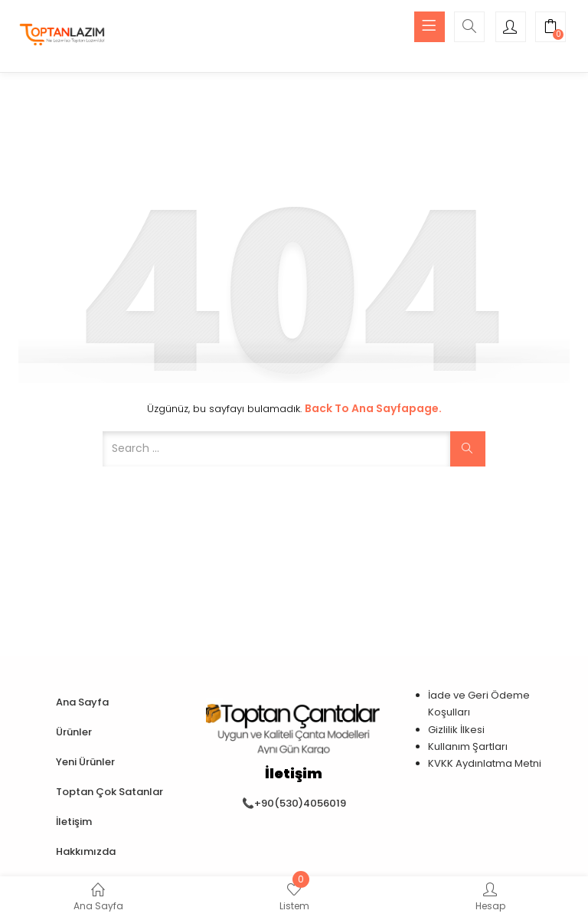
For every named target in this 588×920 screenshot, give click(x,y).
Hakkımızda (86, 851)
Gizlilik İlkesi (456, 730)
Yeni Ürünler (85, 762)
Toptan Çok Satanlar (109, 792)
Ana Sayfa (82, 702)
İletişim (74, 822)
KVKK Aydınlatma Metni (485, 763)
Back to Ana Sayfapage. (373, 408)
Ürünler (74, 732)
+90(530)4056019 (300, 803)
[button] (550, 28)
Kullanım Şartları (468, 746)
